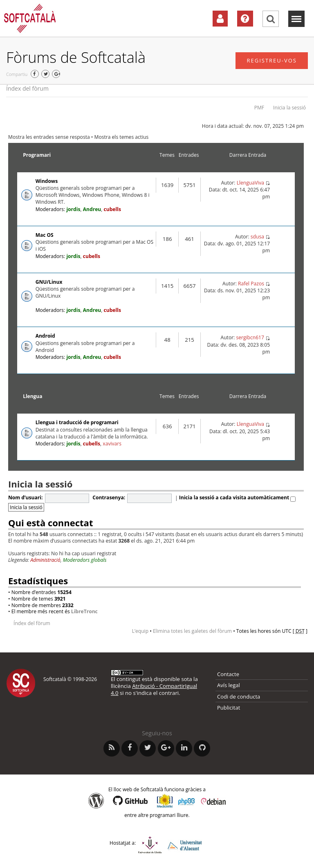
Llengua (33, 396)
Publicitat (229, 708)
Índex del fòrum (27, 88)
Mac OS (45, 235)
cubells (112, 209)
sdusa (257, 237)
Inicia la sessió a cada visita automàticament (238, 497)
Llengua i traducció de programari (77, 422)
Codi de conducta (239, 697)
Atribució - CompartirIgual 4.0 (154, 689)
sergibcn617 (250, 337)
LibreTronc (84, 611)
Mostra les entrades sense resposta (49, 137)
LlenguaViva (250, 183)
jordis (73, 209)
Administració (45, 560)
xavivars (112, 444)
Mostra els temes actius (122, 137)
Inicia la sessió (289, 108)
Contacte (228, 674)
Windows (47, 181)
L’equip (140, 631)
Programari (37, 155)
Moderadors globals (85, 560)
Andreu (92, 209)
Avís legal (229, 685)
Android (45, 336)
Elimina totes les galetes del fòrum (192, 631)
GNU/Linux (49, 282)
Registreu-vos (272, 60)
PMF (259, 108)
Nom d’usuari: (25, 497)
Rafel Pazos (251, 284)
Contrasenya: (109, 497)
